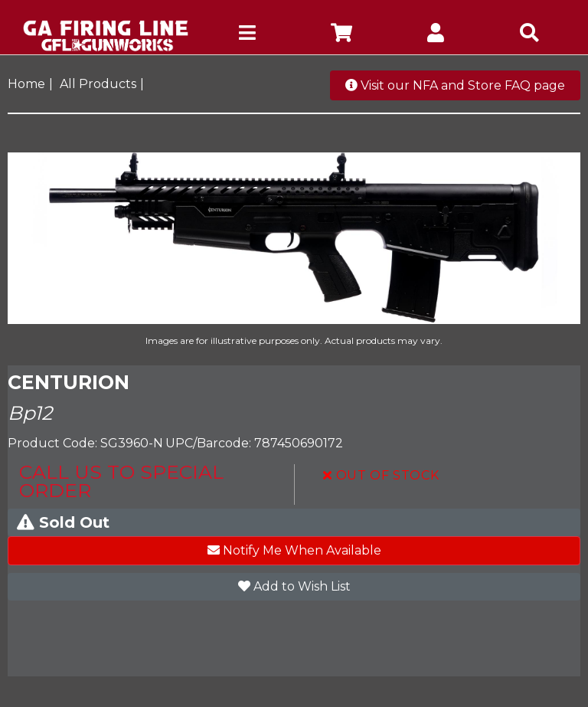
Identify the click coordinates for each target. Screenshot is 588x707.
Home (26, 84)
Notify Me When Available (294, 550)
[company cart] (341, 35)
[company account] (435, 35)
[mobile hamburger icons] (247, 35)
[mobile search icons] (529, 35)
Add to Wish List (294, 586)
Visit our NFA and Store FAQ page (455, 85)
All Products (98, 84)
